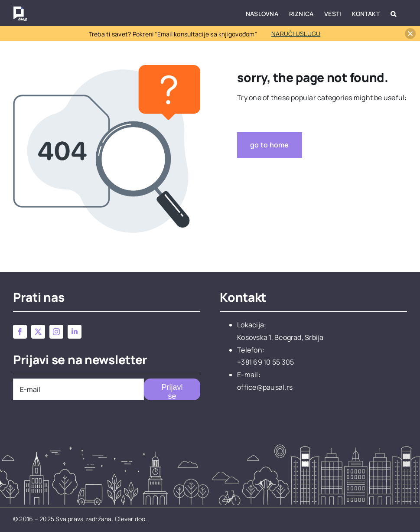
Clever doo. (131, 519)
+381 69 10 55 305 (265, 362)
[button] (393, 13)
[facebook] (20, 332)
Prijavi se (172, 392)
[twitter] (38, 332)
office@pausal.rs (265, 387)
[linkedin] (75, 332)
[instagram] (56, 332)
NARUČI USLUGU (296, 34)
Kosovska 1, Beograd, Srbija (280, 337)
